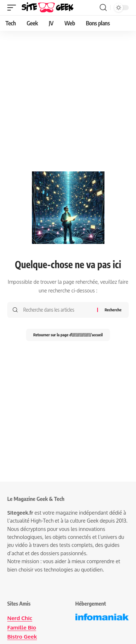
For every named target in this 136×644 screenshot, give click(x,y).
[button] (13, 8)
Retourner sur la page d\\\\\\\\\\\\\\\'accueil (68, 335)
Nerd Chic (20, 618)
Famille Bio (22, 628)
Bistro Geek (22, 637)
